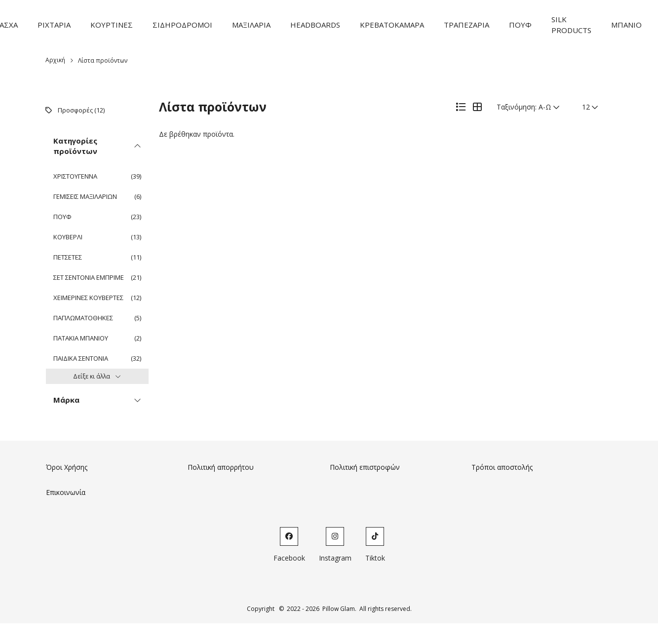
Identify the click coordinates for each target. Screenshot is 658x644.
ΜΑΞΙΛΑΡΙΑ (251, 25)
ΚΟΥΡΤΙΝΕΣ (112, 25)
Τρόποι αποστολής (502, 467)
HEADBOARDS (315, 25)
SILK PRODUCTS (571, 25)
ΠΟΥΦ (520, 25)
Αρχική (55, 60)
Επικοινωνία (66, 492)
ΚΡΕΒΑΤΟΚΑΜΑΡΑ (392, 25)
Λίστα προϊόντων (103, 60)
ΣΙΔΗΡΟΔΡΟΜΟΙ (182, 25)
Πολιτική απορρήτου (221, 467)
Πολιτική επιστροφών (365, 467)
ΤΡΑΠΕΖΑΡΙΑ (466, 25)
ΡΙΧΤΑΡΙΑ (54, 25)
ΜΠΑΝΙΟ (626, 25)
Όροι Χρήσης (67, 467)
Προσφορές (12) (81, 110)
